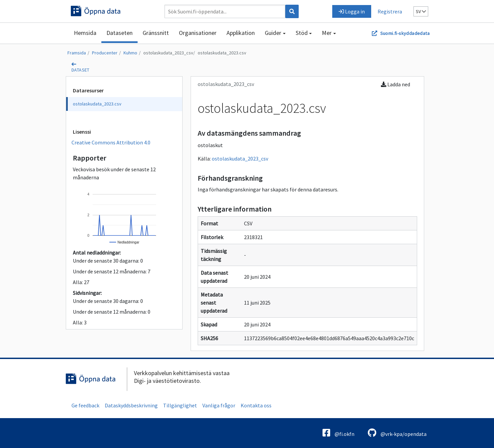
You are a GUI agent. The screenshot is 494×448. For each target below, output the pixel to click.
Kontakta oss (256, 405)
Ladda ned (396, 84)
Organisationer (198, 33)
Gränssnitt (156, 33)
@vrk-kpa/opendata (397, 433)
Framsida (77, 53)
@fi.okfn (338, 433)
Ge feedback (85, 405)
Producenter (105, 53)
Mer (327, 33)
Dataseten (119, 33)
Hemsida (85, 33)
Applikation (241, 33)
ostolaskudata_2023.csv (222, 53)
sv (421, 11)
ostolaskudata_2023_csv (168, 53)
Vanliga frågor (219, 405)
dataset (81, 70)
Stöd (302, 33)
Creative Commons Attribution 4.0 (111, 142)
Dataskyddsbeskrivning (131, 405)
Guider (273, 33)
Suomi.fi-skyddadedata (405, 33)
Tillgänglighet (180, 405)
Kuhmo (130, 53)
